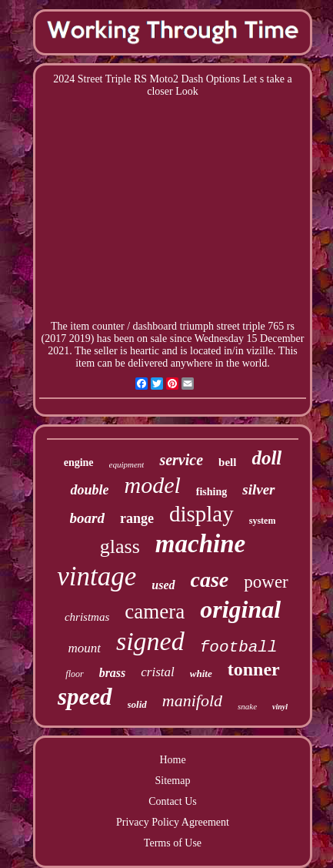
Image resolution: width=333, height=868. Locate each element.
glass (120, 546)
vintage (97, 576)
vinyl (280, 707)
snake (247, 706)
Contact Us (173, 801)
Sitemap (173, 781)
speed (85, 697)
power (266, 582)
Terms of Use (173, 843)
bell (227, 462)
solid (137, 704)
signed (150, 641)
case (210, 580)
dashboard (155, 326)
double (89, 490)
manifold (192, 700)
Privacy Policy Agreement (173, 822)
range (137, 518)
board (87, 518)
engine (79, 462)
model (152, 485)
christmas (87, 617)
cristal (157, 672)
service (181, 460)
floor (74, 674)
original (240, 609)
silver (258, 489)
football (239, 647)
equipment (127, 464)
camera (155, 612)
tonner (254, 669)
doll (266, 458)
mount (84, 648)
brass (113, 673)
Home (172, 760)
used (163, 585)
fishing (211, 492)
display (201, 514)
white (201, 674)
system (263, 521)
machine (200, 544)
